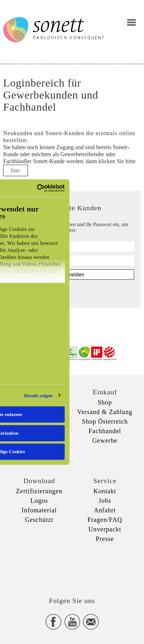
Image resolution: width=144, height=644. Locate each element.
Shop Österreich (105, 421)
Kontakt (105, 491)
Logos (39, 501)
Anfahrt (105, 510)
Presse (105, 539)
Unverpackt (105, 529)
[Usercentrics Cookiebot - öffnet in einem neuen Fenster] (37, 188)
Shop (105, 402)
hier (16, 170)
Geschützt (39, 520)
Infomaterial (39, 510)
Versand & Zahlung (105, 412)
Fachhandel (105, 431)
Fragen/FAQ (105, 520)
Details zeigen (38, 395)
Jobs (105, 501)
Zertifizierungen (39, 491)
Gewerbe (105, 440)
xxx (72, 564)
